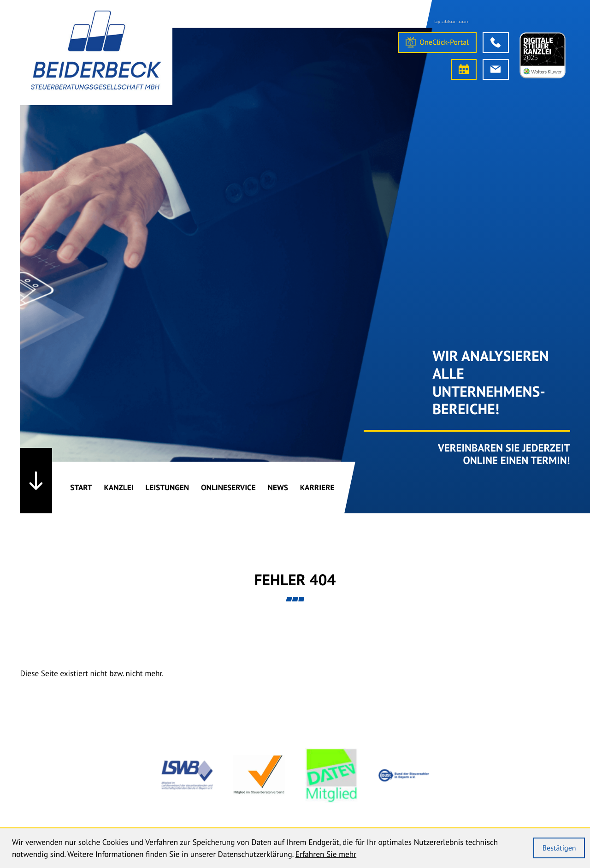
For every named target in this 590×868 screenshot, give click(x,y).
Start (81, 487)
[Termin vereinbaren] (464, 69)
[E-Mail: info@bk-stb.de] (496, 69)
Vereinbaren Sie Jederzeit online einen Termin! (504, 454)
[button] (496, 43)
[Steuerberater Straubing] (96, 53)
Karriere (317, 487)
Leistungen (167, 487)
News (278, 487)
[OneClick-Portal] (437, 43)
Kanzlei (119, 487)
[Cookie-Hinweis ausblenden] (559, 848)
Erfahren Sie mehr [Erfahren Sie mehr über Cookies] (326, 854)
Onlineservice (228, 487)
